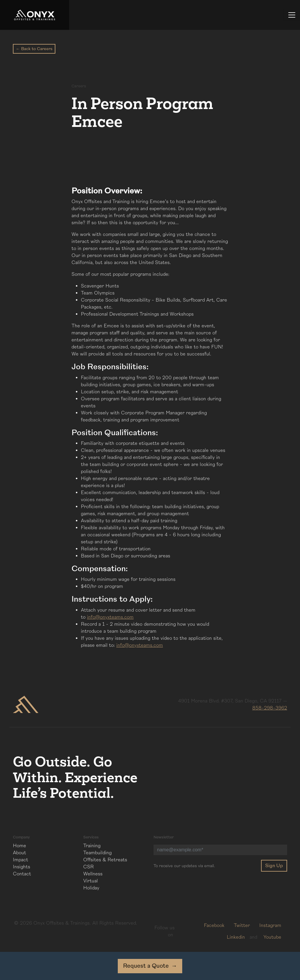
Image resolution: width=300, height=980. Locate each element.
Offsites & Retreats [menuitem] (105, 860)
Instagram (270, 925)
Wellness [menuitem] (93, 874)
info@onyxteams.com (110, 617)
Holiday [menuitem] (91, 888)
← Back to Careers (34, 49)
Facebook (214, 925)
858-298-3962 (270, 708)
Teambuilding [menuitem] (97, 853)
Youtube (272, 937)
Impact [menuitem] (21, 860)
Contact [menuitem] (22, 874)
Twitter (242, 925)
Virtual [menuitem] (91, 881)
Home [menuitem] (19, 846)
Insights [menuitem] (22, 867)
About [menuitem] (19, 853)
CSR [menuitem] (88, 867)
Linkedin (236, 937)
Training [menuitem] (92, 846)
